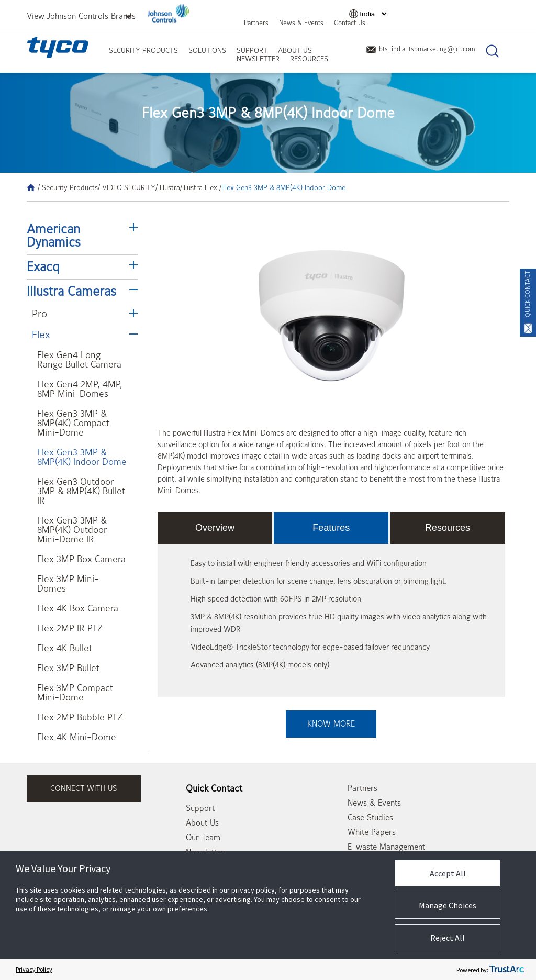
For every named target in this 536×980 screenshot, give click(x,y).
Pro (40, 314)
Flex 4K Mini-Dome (77, 737)
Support (252, 50)
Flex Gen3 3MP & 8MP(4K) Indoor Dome (82, 457)
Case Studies (370, 818)
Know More (331, 724)
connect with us (84, 789)
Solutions (207, 50)
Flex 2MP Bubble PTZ (80, 717)
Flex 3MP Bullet (68, 668)
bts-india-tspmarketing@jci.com (421, 49)
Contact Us (350, 23)
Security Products (143, 50)
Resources (309, 59)
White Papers (372, 832)
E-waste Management (386, 847)
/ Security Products (68, 187)
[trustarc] (507, 970)
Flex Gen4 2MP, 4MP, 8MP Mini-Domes (80, 389)
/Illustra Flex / (201, 187)
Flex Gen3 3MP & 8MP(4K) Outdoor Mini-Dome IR (72, 530)
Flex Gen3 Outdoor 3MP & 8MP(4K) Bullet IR (81, 491)
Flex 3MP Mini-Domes (68, 584)
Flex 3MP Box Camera (81, 559)
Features (331, 528)
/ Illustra (168, 187)
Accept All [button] (448, 873)
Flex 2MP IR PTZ (70, 628)
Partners (256, 23)
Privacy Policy (34, 969)
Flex (41, 335)
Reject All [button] (448, 938)
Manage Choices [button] (448, 905)
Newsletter (258, 59)
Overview (215, 528)
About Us (295, 50)
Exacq (43, 267)
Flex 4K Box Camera (78, 609)
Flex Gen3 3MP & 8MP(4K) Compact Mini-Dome (73, 423)
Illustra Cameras (71, 292)
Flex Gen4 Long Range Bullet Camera (79, 360)
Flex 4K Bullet (65, 648)
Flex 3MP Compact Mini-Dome (75, 693)
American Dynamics (54, 236)
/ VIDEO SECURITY (127, 187)
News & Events (301, 23)
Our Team (203, 838)
